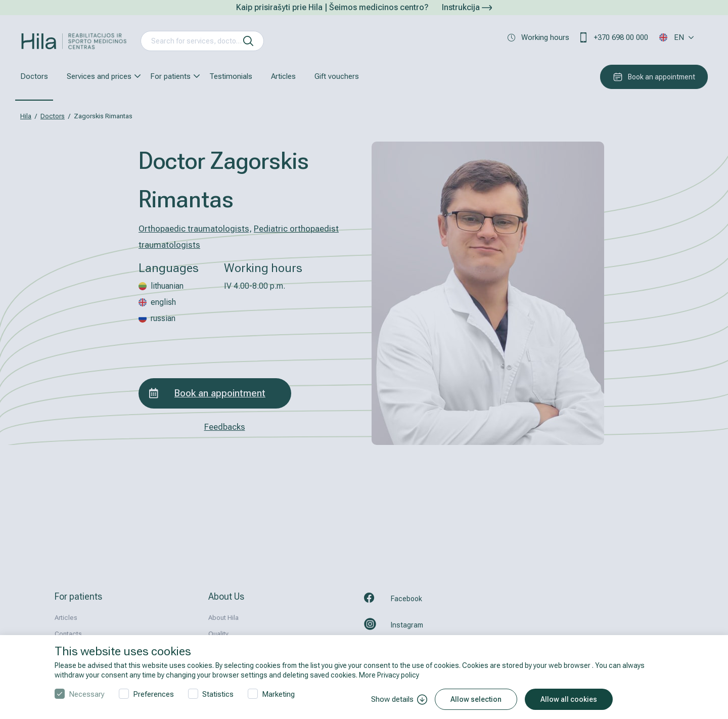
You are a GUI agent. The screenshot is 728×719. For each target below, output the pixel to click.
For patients (170, 76)
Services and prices (99, 76)
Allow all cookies (569, 699)
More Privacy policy (389, 675)
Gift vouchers (337, 76)
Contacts (68, 634)
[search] (248, 41)
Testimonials (231, 76)
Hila (26, 116)
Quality (218, 634)
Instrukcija (467, 7)
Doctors (34, 76)
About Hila (223, 618)
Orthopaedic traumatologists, (195, 229)
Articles (283, 76)
